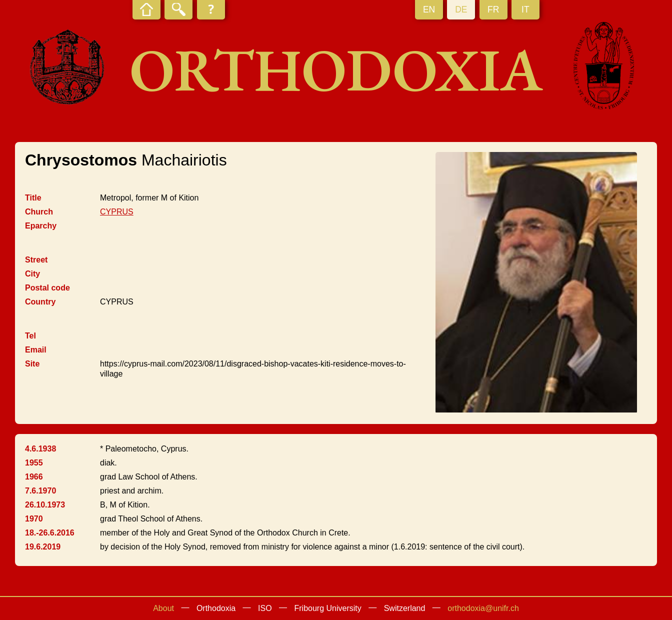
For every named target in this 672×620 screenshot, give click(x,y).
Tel (30, 336)
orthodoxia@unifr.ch (483, 608)
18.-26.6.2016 (50, 533)
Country (40, 302)
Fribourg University (328, 608)
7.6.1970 (40, 491)
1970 (34, 519)
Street (36, 260)
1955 (34, 463)
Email (36, 350)
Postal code (47, 288)
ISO (265, 608)
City (32, 274)
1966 (34, 477)
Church (39, 212)
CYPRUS (117, 212)
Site (32, 364)
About (163, 608)
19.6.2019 (43, 547)
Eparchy (41, 226)
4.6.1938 (40, 449)
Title (33, 198)
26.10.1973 (45, 505)
